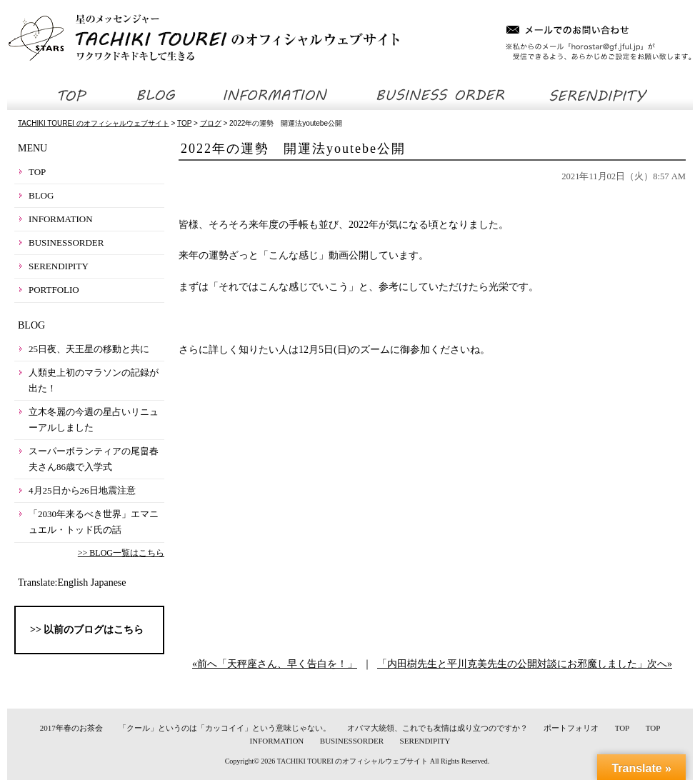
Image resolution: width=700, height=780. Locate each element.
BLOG (41, 195)
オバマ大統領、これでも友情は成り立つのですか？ (437, 728)
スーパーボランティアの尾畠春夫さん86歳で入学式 (94, 459)
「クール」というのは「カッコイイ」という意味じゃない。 (225, 728)
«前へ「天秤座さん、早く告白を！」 (275, 664)
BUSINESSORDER (66, 242)
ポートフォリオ (571, 728)
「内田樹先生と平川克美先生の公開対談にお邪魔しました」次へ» (525, 664)
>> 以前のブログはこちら (87, 630)
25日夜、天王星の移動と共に (89, 349)
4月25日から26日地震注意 (82, 490)
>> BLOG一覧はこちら (121, 553)
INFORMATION (61, 219)
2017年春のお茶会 (71, 728)
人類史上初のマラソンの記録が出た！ (94, 380)
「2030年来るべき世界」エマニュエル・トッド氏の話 (94, 522)
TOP (37, 172)
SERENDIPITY (59, 266)
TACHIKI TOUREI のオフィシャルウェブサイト (353, 761)
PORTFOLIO (54, 290)
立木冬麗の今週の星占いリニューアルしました (94, 420)
